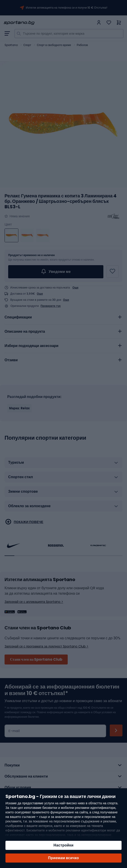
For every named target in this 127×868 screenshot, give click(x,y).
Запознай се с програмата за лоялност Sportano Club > (46, 646)
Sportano (11, 45)
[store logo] (49, 23)
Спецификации (18, 317)
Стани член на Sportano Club (36, 659)
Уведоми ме (56, 272)
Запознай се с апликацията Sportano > (34, 602)
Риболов (82, 45)
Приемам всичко (64, 858)
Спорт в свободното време (54, 45)
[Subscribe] (116, 730)
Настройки (63, 845)
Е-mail (14, 731)
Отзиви (11, 360)
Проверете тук (51, 306)
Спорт (27, 45)
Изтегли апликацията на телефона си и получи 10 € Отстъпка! (67, 8)
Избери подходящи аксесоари (31, 346)
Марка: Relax (19, 408)
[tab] (63, 317)
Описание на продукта (25, 331)
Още (76, 287)
